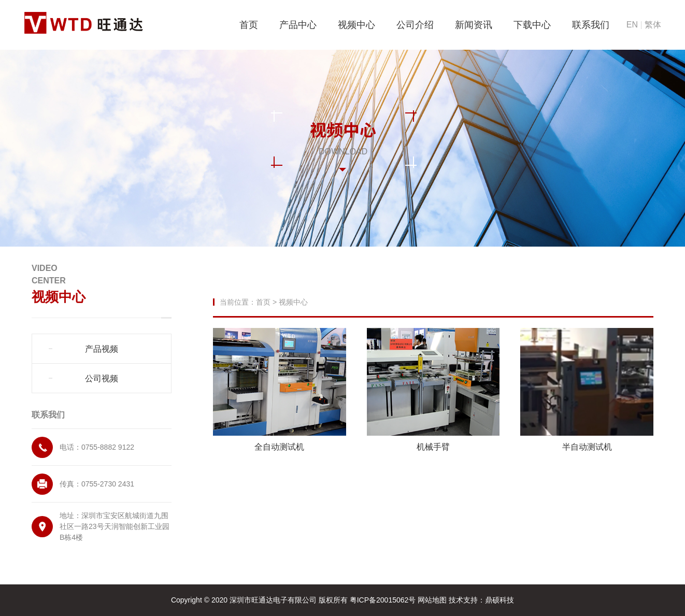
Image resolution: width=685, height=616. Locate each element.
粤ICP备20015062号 (384, 600)
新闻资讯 (474, 25)
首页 (249, 25)
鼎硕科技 (500, 600)
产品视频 (102, 349)
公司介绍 (415, 25)
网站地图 (433, 600)
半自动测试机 (587, 447)
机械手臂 (433, 447)
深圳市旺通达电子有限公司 (273, 600)
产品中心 (298, 25)
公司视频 (102, 378)
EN (632, 25)
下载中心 (532, 25)
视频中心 (356, 25)
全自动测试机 (279, 447)
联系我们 (591, 25)
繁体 (653, 25)
